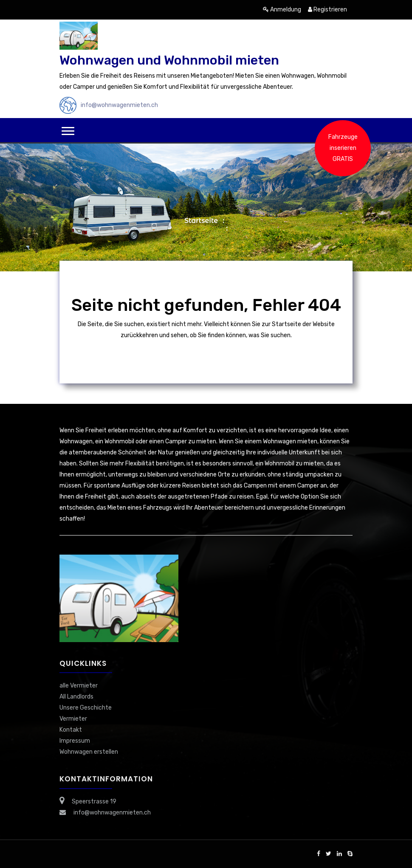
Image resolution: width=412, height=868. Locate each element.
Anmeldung (282, 10)
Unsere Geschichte (86, 708)
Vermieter (73, 719)
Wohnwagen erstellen (89, 752)
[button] (68, 131)
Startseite (201, 221)
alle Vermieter (79, 686)
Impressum (75, 741)
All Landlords (76, 697)
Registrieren (327, 10)
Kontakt (71, 730)
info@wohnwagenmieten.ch (119, 105)
